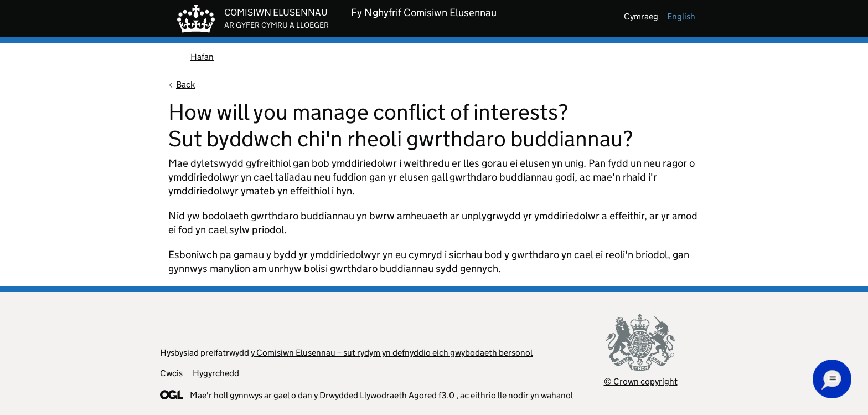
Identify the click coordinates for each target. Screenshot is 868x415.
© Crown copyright (641, 381)
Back (185, 84)
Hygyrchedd (216, 373)
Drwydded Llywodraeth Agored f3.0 (387, 395)
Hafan (202, 57)
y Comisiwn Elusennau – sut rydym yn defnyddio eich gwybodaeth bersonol (392, 353)
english (681, 16)
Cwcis (171, 373)
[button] (832, 379)
